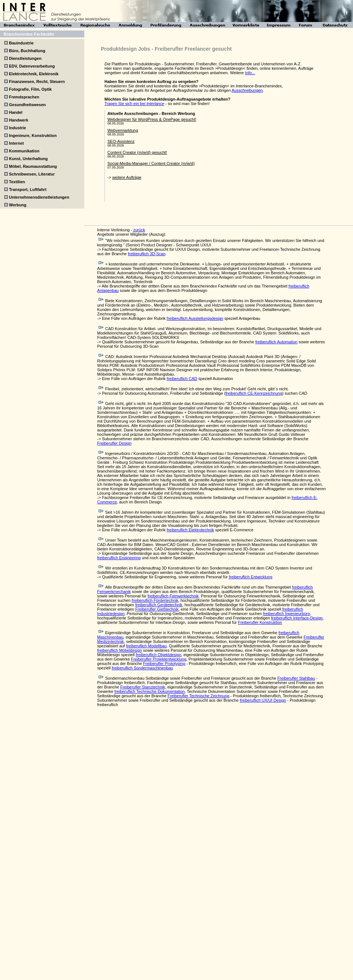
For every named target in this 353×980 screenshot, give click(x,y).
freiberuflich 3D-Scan (147, 254)
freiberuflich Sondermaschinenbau (142, 668)
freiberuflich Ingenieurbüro (286, 614)
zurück (139, 230)
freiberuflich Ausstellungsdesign (195, 318)
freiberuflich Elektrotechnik (190, 530)
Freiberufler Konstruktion (260, 622)
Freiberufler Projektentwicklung (159, 659)
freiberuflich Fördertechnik (155, 600)
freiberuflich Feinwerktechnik (173, 596)
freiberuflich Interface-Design (297, 618)
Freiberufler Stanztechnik (143, 687)
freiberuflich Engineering (119, 558)
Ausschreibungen (247, 90)
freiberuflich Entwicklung (251, 577)
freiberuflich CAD (182, 379)
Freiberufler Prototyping (164, 663)
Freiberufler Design (114, 443)
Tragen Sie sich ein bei (134, 104)
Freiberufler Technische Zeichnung (198, 696)
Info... (250, 73)
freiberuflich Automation (276, 342)
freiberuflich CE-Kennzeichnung (254, 393)
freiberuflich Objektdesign (158, 655)
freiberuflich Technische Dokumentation (150, 691)
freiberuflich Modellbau (146, 646)
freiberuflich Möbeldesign (119, 650)
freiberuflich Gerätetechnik (159, 605)
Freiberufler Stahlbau (296, 678)
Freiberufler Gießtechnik (157, 609)
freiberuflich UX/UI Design (263, 700)
